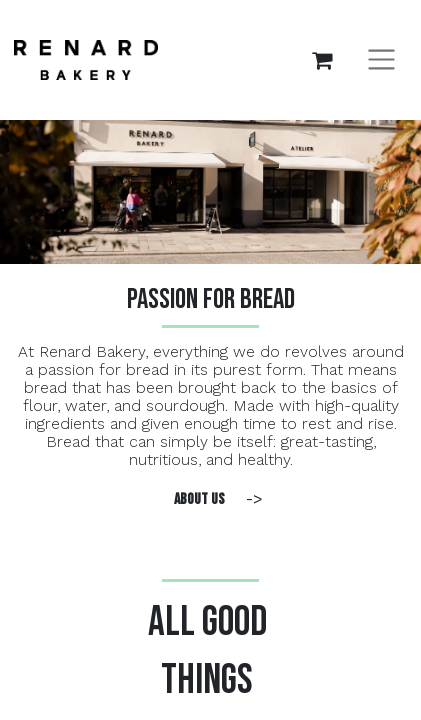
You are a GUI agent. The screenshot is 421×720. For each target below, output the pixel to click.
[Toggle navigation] (381, 60)
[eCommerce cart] (322, 60)
